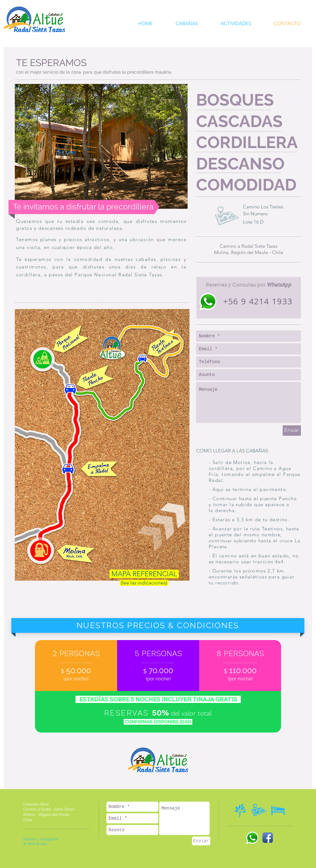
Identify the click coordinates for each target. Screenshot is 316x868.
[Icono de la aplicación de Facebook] (268, 838)
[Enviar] (292, 431)
